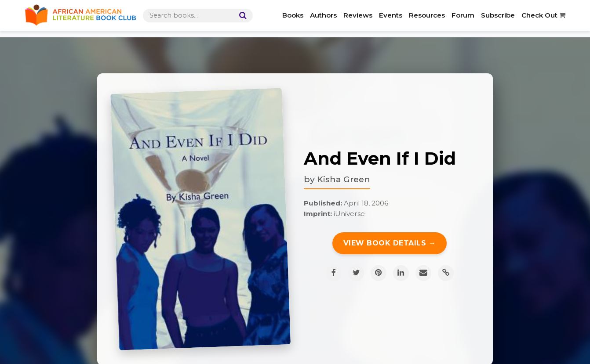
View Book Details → (390, 243)
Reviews (358, 15)
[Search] (241, 16)
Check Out (543, 15)
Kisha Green (344, 179)
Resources (427, 15)
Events (391, 15)
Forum (463, 15)
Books (293, 15)
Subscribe (498, 15)
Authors (323, 15)
